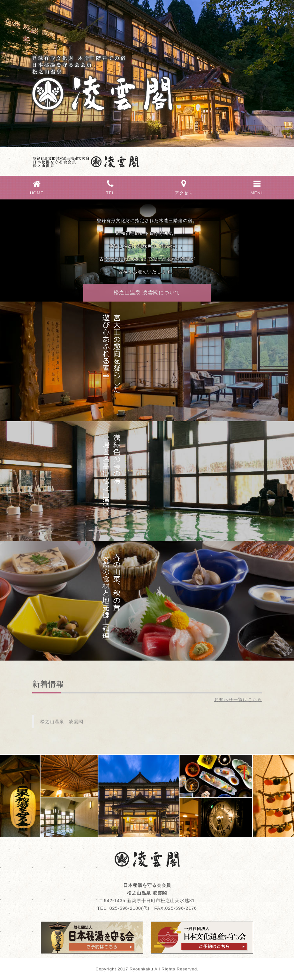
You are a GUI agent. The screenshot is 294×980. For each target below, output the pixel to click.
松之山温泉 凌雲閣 (62, 722)
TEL (110, 187)
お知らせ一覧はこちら (238, 699)
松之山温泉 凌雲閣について (147, 292)
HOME (37, 187)
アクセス (184, 187)
